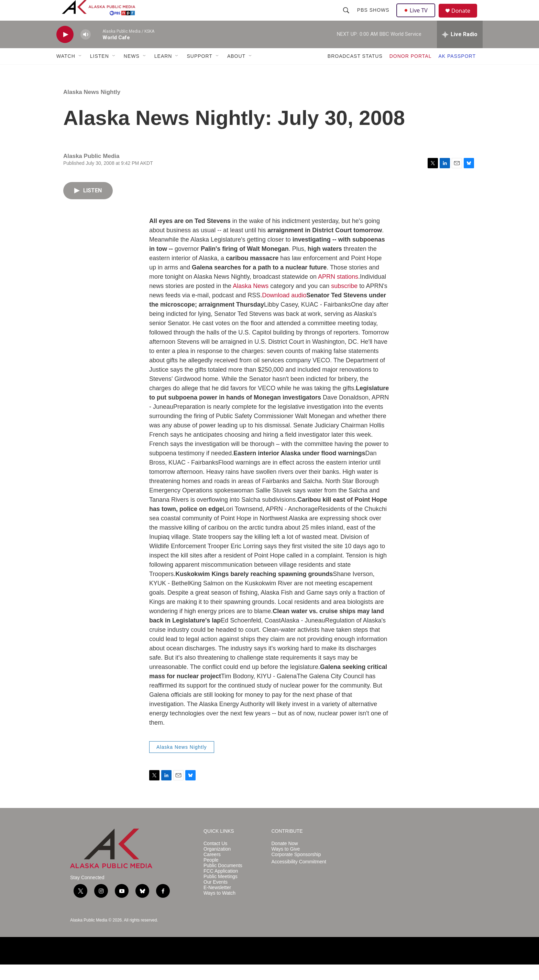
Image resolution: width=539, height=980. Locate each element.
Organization (217, 865)
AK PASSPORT (457, 72)
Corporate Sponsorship (296, 870)
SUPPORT (199, 72)
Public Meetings (221, 892)
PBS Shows (374, 18)
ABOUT (236, 72)
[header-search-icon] (347, 18)
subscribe (344, 301)
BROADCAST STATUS (355, 72)
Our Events (216, 898)
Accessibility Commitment (299, 877)
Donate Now (285, 859)
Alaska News (251, 301)
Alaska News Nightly (92, 108)
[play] (65, 50)
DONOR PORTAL (411, 72)
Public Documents (223, 881)
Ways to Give (286, 865)
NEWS (132, 72)
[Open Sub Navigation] (80, 72)
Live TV (418, 18)
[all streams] (460, 50)
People (211, 876)
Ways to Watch (219, 909)
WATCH (66, 72)
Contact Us (215, 859)
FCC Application (221, 887)
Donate (465, 19)
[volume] (86, 50)
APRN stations (338, 292)
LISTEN (100, 72)
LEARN (163, 72)
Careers (212, 870)
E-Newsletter (217, 903)
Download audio (284, 311)
